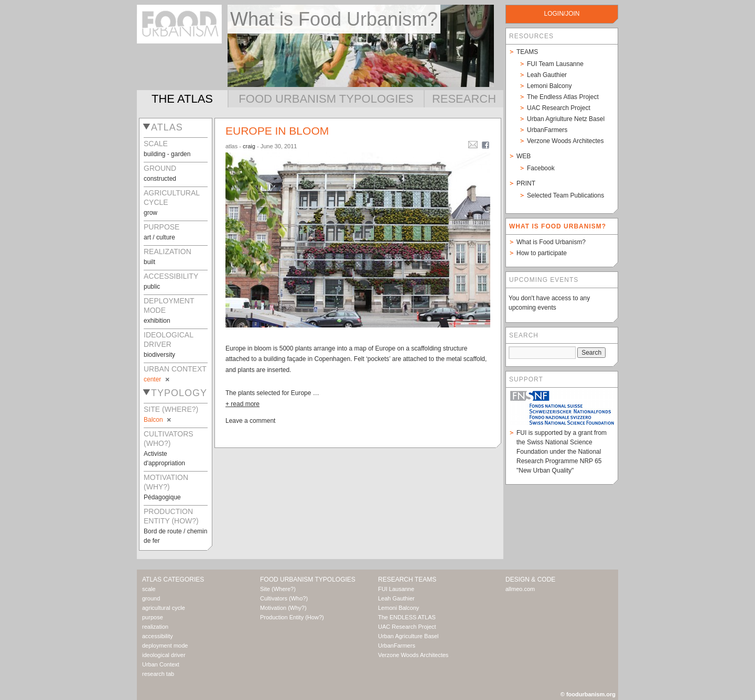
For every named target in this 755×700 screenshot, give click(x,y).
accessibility (158, 636)
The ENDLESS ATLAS (407, 617)
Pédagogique (162, 497)
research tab (158, 674)
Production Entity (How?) (292, 617)
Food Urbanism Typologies (326, 99)
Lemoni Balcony (549, 86)
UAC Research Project (559, 108)
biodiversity (159, 355)
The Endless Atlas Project (563, 97)
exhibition (157, 321)
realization (155, 627)
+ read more (242, 404)
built (149, 262)
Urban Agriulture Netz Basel (566, 119)
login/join (562, 14)
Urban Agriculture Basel (408, 636)
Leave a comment (250, 421)
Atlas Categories (173, 579)
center (157, 379)
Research (464, 99)
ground (151, 598)
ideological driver (164, 655)
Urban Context (161, 664)
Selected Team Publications (565, 195)
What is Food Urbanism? (551, 242)
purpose (153, 617)
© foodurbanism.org (588, 694)
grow (150, 213)
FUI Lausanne (396, 589)
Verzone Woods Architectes (565, 141)
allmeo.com (520, 589)
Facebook (541, 168)
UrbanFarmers (547, 130)
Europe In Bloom (277, 131)
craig (249, 146)
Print (526, 183)
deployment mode (165, 646)
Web (524, 156)
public (152, 287)
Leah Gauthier (547, 75)
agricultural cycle (164, 608)
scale (149, 589)
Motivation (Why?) (283, 608)
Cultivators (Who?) (284, 598)
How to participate (542, 253)
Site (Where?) (278, 589)
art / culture (159, 237)
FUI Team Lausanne (555, 64)
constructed (160, 179)
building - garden (167, 154)
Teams (527, 52)
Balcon (158, 420)
